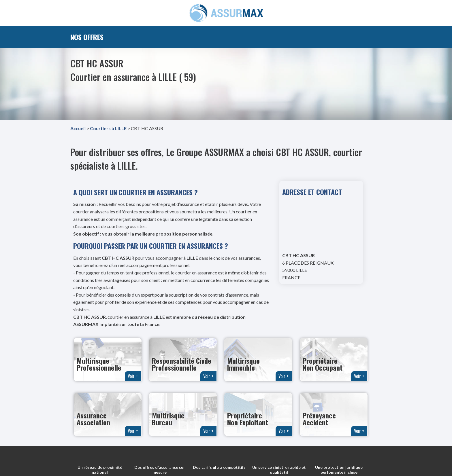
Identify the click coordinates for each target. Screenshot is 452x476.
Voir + (133, 376)
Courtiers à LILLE (108, 128)
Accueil (78, 128)
